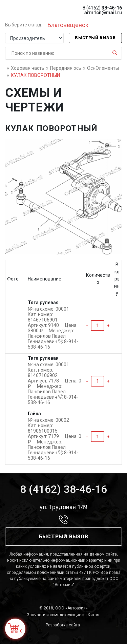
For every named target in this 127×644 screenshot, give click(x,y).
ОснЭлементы (103, 68)
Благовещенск (68, 25)
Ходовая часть (28, 68)
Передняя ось (66, 68)
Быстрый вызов (95, 38)
